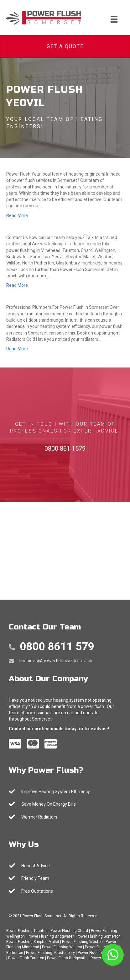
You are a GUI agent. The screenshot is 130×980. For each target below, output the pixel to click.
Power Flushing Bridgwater (51, 936)
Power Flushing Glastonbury (50, 953)
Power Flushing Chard (69, 931)
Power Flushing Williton (62, 947)
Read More (17, 215)
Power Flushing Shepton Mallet (33, 942)
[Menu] (114, 19)
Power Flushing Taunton (27, 931)
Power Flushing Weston (82, 942)
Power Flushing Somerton (99, 936)
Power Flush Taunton (26, 958)
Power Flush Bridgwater (67, 958)
